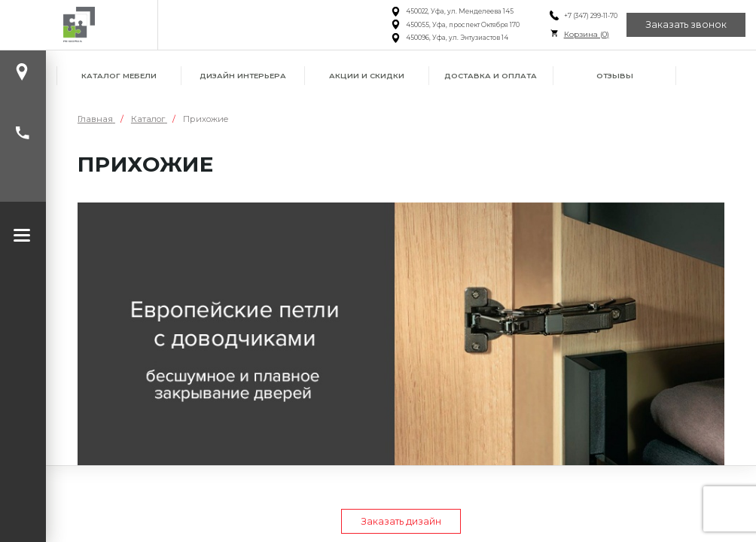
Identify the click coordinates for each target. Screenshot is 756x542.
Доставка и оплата (491, 76)
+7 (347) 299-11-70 (591, 16)
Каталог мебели (119, 76)
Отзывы (615, 76)
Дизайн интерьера (243, 76)
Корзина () (587, 34)
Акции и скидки (367, 76)
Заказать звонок (686, 24)
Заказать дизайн (401, 521)
